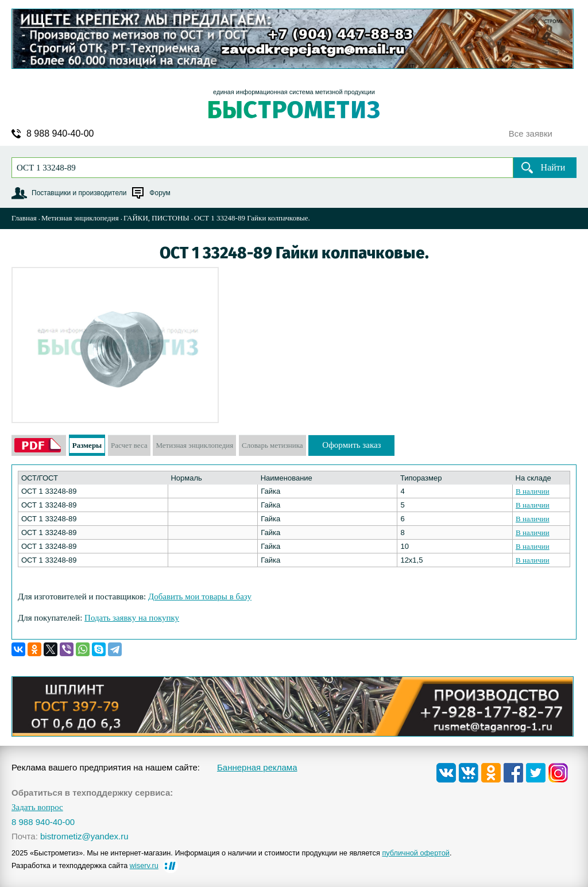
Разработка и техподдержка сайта (85, 865)
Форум (160, 193)
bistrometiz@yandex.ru (84, 836)
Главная (24, 218)
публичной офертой (416, 853)
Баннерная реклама (257, 767)
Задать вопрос (37, 807)
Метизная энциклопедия (80, 218)
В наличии (533, 491)
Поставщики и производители (79, 193)
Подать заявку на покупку (132, 618)
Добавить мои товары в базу (200, 597)
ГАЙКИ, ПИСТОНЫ (156, 218)
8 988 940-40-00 (60, 134)
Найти (553, 167)
